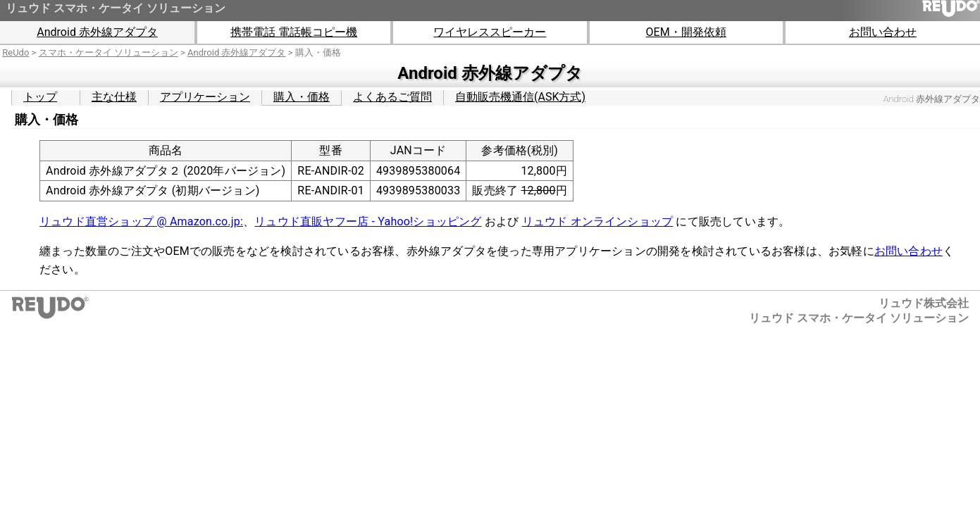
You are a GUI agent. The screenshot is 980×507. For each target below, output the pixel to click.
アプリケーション (205, 97)
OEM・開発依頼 (686, 32)
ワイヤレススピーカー (490, 32)
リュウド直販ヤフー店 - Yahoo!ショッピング (368, 221)
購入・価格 (302, 97)
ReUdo (15, 52)
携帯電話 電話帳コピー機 (294, 32)
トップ (40, 97)
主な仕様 (114, 97)
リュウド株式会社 (924, 303)
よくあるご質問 (392, 97)
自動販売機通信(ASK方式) (520, 97)
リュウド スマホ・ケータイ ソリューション (116, 8)
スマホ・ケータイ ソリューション (108, 52)
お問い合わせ (883, 32)
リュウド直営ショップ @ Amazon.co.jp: (141, 221)
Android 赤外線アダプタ (97, 32)
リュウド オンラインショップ (598, 221)
